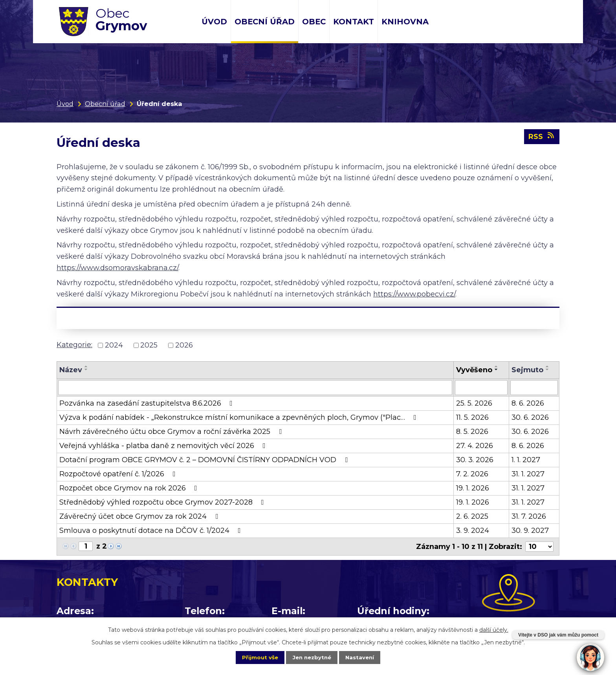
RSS (542, 139)
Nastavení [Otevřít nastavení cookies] (365, 657)
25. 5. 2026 (474, 403)
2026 (184, 345)
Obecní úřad (265, 22)
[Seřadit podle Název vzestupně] (86, 366)
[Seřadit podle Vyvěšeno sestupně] (497, 370)
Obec (314, 22)
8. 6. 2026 (528, 403)
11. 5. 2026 (472, 417)
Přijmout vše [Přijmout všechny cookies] (255, 657)
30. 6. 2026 (530, 417)
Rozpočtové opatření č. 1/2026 (119, 474)
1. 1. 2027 (526, 460)
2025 (149, 345)
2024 (114, 345)
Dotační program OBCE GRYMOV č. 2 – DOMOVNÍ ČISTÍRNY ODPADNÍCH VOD (205, 460)
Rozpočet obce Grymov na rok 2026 (130, 488)
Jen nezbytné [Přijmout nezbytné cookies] (312, 657)
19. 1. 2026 (473, 488)
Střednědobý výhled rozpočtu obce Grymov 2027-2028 (163, 502)
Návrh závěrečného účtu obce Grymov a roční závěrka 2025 (172, 432)
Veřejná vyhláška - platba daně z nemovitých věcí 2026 (164, 446)
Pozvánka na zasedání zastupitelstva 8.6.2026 (148, 403)
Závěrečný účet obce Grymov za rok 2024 (140, 516)
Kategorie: (74, 345)
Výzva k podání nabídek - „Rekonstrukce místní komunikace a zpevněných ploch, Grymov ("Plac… (239, 417)
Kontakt (354, 22)
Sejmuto (527, 370)
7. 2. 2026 (472, 474)
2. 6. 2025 (472, 516)
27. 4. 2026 (475, 446)
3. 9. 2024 (473, 530)
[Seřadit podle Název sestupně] (86, 370)
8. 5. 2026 (472, 432)
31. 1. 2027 (528, 474)
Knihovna (405, 22)
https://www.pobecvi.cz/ (414, 294)
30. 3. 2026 (475, 460)
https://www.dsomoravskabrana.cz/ (117, 268)
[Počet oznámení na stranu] (539, 547)
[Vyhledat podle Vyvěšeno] (481, 388)
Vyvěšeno (474, 370)
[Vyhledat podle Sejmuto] (534, 388)
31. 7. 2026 (529, 516)
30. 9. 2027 (530, 530)
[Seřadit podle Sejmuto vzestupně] (548, 366)
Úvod (214, 22)
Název (71, 370)
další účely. (494, 629)
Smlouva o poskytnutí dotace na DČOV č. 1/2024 (152, 530)
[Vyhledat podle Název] (255, 388)
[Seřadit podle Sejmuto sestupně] (548, 370)
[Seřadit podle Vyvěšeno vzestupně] (497, 366)
